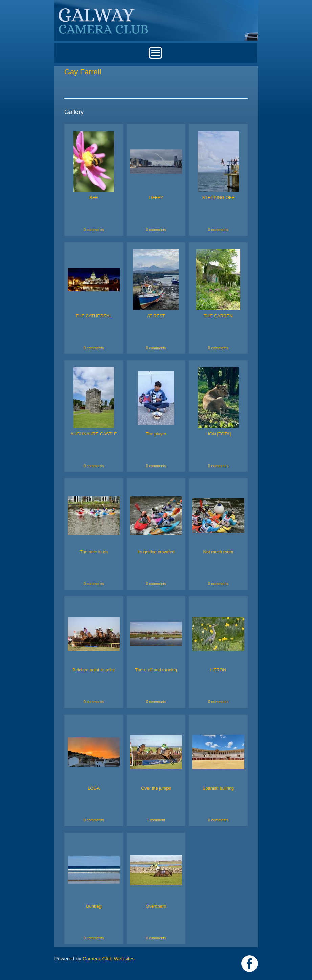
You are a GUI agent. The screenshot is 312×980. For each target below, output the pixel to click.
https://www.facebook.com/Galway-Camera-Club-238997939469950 (250, 964)
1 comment (156, 820)
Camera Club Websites (109, 959)
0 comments (94, 230)
